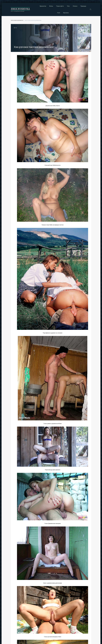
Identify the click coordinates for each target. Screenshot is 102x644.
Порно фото (54, 6)
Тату (62, 6)
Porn (85, 6)
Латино (69, 6)
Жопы (45, 6)
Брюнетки (37, 6)
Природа (77, 6)
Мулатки (60, 13)
